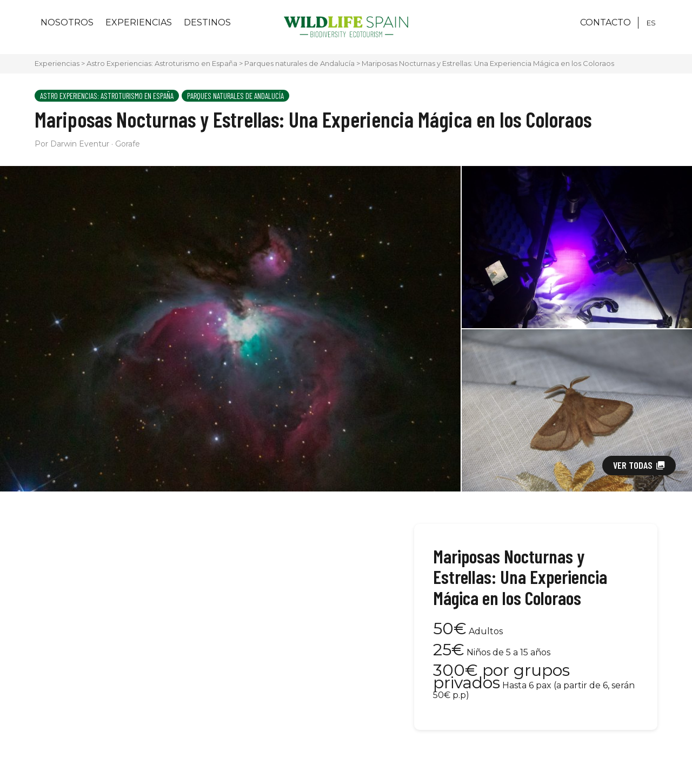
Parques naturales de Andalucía (300, 63)
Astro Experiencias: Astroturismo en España (162, 63)
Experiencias (139, 22)
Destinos (207, 22)
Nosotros (67, 22)
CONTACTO (605, 22)
